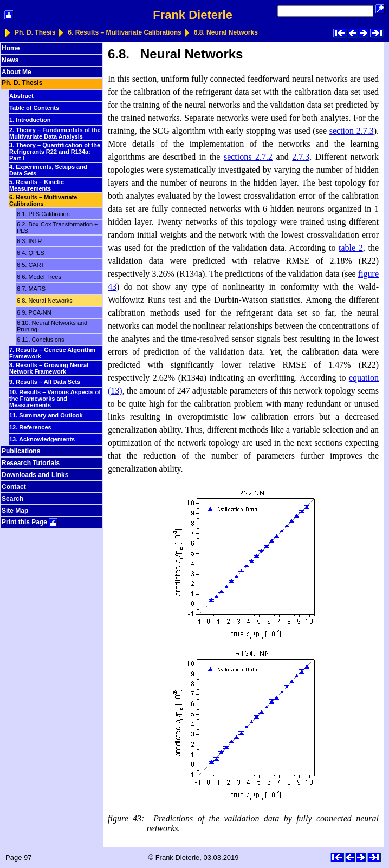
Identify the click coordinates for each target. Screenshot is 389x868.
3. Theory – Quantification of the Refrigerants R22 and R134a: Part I (55, 152)
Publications (21, 451)
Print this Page (30, 522)
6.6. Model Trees (39, 277)
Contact (14, 487)
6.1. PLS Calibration (43, 214)
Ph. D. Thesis (35, 32)
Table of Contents (34, 108)
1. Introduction (30, 120)
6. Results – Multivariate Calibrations (124, 32)
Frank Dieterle (193, 15)
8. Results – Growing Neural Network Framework (49, 368)
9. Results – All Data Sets (45, 382)
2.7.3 (301, 157)
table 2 (351, 248)
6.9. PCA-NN (34, 312)
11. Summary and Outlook (46, 415)
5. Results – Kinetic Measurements (37, 185)
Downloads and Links (35, 475)
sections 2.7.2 (248, 157)
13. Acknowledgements (42, 439)
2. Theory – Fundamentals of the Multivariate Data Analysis (55, 133)
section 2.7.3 (352, 131)
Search (12, 499)
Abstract (21, 96)
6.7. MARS (31, 289)
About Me (17, 72)
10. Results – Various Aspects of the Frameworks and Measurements (55, 399)
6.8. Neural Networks (226, 32)
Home (11, 48)
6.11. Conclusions (40, 340)
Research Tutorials (31, 463)
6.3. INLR (29, 241)
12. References (30, 427)
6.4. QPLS (31, 253)
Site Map (15, 511)
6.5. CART (31, 265)
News (10, 60)
